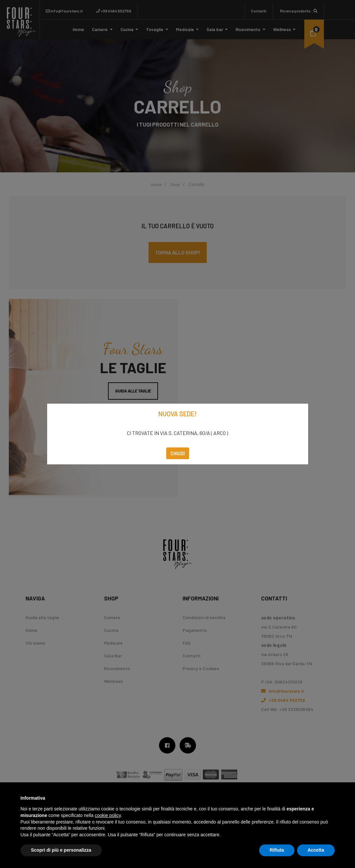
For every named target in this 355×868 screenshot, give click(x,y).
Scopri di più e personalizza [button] (61, 850)
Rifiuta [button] (277, 850)
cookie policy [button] (108, 815)
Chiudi (178, 453)
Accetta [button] (316, 850)
